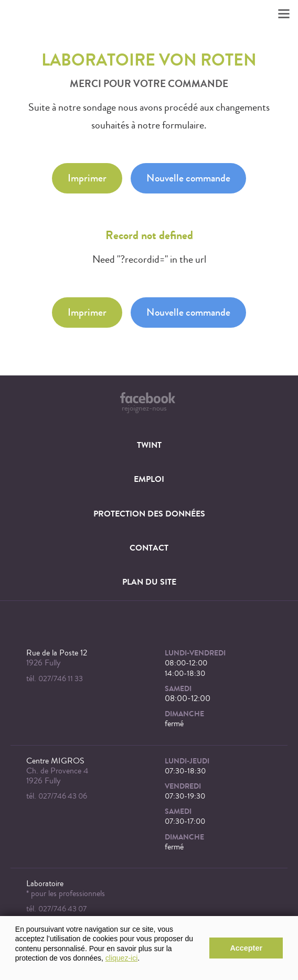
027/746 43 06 (63, 796)
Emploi (149, 479)
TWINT (149, 445)
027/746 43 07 (62, 909)
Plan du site (149, 582)
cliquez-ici (121, 958)
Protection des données (149, 514)
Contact (149, 548)
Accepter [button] (246, 948)
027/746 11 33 (61, 679)
